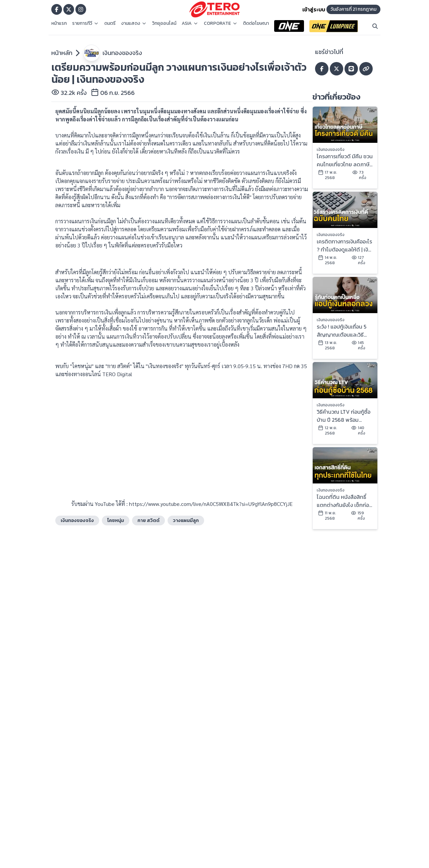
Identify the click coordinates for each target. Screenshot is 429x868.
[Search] (375, 26)
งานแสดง (134, 23)
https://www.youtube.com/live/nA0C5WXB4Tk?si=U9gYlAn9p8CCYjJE (211, 504)
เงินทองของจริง (122, 53)
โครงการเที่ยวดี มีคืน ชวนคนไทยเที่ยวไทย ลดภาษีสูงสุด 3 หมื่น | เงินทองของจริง (345, 160)
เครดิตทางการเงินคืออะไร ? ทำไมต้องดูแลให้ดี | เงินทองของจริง (344, 245)
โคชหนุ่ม (116, 520)
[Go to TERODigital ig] (81, 9)
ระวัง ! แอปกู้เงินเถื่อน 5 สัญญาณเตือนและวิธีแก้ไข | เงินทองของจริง (342, 331)
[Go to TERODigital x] (69, 9)
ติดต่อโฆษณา (256, 23)
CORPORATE (221, 23)
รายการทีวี (85, 23)
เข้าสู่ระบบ (314, 9)
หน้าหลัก (62, 53)
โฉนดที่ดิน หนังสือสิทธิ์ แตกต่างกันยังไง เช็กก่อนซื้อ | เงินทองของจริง (345, 501)
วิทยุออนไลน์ (164, 23)
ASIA (190, 23)
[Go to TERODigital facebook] (57, 9)
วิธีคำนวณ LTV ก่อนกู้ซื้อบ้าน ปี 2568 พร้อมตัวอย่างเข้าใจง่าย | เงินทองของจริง (344, 416)
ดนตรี (110, 23)
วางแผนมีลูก (186, 520)
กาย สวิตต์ (148, 520)
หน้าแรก (59, 23)
